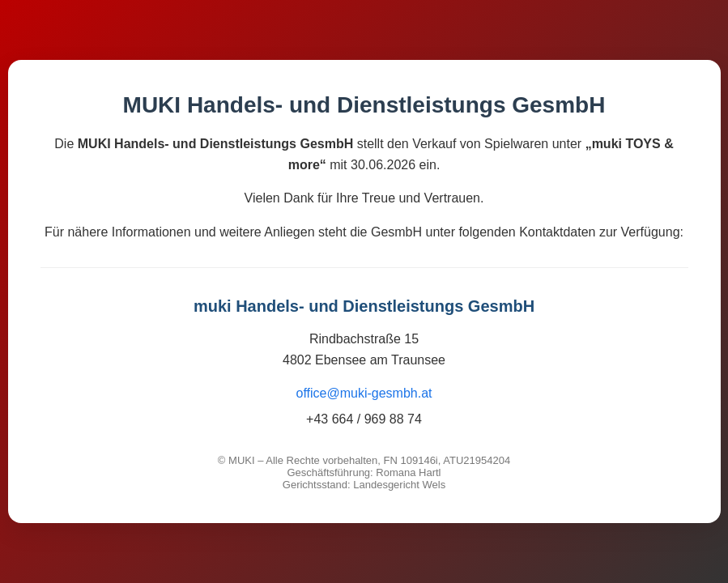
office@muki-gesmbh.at (364, 393)
